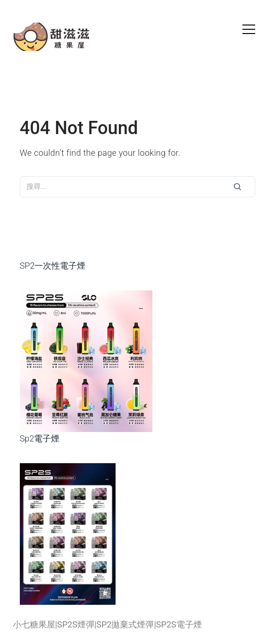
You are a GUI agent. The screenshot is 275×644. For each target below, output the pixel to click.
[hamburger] (249, 30)
